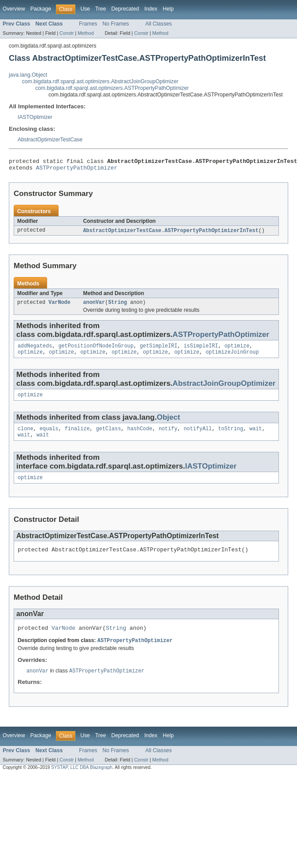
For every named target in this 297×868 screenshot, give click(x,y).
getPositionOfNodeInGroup (96, 351)
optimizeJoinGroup (232, 358)
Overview (14, 9)
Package (41, 9)
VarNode (59, 306)
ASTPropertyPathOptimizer (77, 170)
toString (231, 436)
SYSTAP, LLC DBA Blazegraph (82, 780)
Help (168, 9)
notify (168, 436)
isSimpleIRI (201, 351)
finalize (77, 436)
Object (169, 424)
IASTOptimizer (35, 117)
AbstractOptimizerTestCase (50, 140)
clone (26, 436)
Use (85, 9)
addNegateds (35, 351)
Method (85, 33)
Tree (101, 9)
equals (49, 436)
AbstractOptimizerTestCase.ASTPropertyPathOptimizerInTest (171, 233)
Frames (88, 24)
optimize (237, 351)
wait (256, 436)
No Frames (116, 24)
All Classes (159, 24)
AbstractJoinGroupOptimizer (224, 389)
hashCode (140, 436)
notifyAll (198, 436)
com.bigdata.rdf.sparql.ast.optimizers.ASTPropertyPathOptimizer (112, 88)
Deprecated (125, 9)
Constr (67, 33)
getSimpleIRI (158, 351)
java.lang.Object (28, 75)
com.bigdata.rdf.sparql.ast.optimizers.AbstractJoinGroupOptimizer (100, 81)
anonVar (94, 306)
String (117, 306)
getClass (109, 436)
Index (151, 9)
